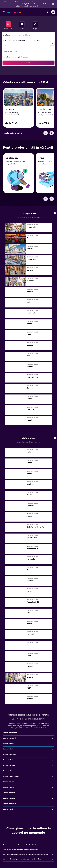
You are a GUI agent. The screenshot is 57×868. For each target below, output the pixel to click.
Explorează (12, 159)
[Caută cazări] (22, 24)
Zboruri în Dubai (9, 760)
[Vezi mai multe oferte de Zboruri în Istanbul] (53, 738)
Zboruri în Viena (9, 782)
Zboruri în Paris (8, 749)
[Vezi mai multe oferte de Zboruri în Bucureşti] (53, 733)
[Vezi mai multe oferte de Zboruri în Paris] (53, 749)
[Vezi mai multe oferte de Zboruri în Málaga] (53, 809)
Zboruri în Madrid (9, 799)
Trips (41, 159)
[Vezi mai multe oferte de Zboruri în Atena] (53, 788)
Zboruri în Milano (9, 771)
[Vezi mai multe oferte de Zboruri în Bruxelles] (53, 804)
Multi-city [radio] (27, 35)
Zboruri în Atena (9, 788)
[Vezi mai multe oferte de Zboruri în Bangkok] (53, 793)
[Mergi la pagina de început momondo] (14, 12)
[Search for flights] (8, 24)
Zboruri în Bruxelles (10, 804)
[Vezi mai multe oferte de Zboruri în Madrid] (53, 799)
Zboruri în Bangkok (10, 793)
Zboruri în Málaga (9, 809)
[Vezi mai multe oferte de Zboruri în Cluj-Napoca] (53, 777)
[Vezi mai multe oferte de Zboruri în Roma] (53, 744)
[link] (13, 133)
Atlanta (9, 110)
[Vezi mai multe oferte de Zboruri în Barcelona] (53, 755)
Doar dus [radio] (17, 35)
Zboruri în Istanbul (9, 738)
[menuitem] (8, 26)
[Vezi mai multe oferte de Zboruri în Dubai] (53, 760)
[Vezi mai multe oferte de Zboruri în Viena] (53, 782)
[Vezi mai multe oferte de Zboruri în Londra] (53, 766)
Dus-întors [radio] (7, 35)
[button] (53, 4)
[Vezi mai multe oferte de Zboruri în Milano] (53, 771)
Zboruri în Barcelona (10, 755)
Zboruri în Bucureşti (10, 733)
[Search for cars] (35, 24)
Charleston (44, 110)
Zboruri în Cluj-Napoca (11, 777)
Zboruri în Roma (9, 744)
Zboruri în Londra (9, 766)
